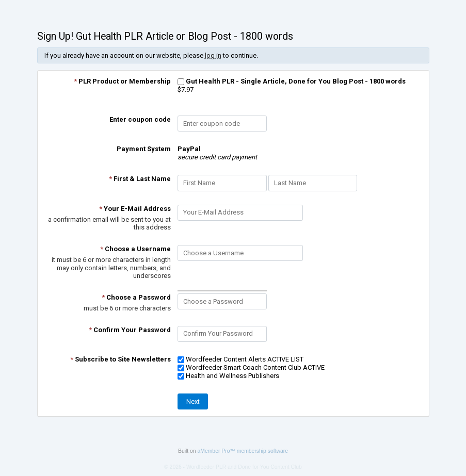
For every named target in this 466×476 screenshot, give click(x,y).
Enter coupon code (140, 119)
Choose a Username (135, 249)
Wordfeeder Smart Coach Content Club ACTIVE (251, 367)
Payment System (144, 149)
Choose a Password (136, 297)
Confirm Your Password (130, 330)
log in (213, 55)
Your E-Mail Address (135, 209)
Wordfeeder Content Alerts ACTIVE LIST (240, 359)
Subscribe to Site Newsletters (120, 359)
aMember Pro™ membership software (243, 451)
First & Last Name (140, 179)
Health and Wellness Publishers (228, 376)
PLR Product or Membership (122, 81)
